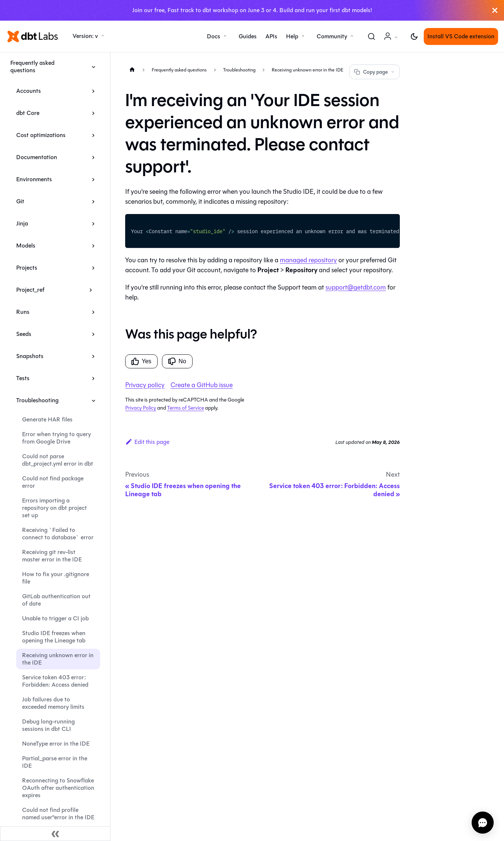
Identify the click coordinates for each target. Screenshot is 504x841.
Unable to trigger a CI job (55, 618)
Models (26, 246)
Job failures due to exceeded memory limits (53, 703)
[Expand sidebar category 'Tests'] (93, 378)
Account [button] (392, 40)
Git (20, 201)
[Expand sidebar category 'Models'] (93, 246)
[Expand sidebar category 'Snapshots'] (93, 356)
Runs (23, 312)
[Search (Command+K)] (371, 36)
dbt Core (28, 113)
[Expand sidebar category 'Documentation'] (93, 157)
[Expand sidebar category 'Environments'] (93, 179)
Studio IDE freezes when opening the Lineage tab (54, 637)
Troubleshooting (37, 400)
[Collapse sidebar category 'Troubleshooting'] (93, 400)
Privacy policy (145, 385)
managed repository (308, 260)
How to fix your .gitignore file (56, 578)
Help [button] (292, 36)
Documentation (37, 157)
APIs (271, 36)
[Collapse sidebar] (55, 834)
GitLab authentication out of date (56, 600)
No (177, 361)
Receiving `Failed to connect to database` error (58, 534)
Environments (34, 179)
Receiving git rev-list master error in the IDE (52, 556)
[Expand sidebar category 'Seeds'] (93, 334)
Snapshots (30, 356)
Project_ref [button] (30, 290)
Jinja (22, 223)
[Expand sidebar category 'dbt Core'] (93, 113)
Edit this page (147, 442)
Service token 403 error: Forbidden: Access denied (55, 681)
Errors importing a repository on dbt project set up (54, 508)
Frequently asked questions (32, 66)
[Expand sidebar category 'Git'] (93, 202)
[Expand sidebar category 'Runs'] (93, 312)
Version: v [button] (85, 36)
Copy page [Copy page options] (375, 72)
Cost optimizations (41, 135)
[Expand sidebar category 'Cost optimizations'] (93, 135)
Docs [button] (214, 36)
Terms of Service (186, 408)
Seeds (24, 334)
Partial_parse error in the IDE (55, 762)
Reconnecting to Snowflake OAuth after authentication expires (58, 788)
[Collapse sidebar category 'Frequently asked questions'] (93, 67)
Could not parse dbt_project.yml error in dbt (58, 460)
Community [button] (332, 36)
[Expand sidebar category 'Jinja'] (93, 224)
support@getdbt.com (356, 287)
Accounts (29, 91)
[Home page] (132, 69)
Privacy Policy (141, 408)
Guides (248, 36)
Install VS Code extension (461, 36)
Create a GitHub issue (202, 385)
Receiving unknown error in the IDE (58, 659)
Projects (27, 268)
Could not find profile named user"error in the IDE (58, 814)
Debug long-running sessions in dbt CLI (48, 725)
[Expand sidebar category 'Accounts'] (93, 91)
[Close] (495, 10)
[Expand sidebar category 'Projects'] (93, 268)
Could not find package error (53, 482)
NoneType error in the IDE (56, 744)
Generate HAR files (47, 419)
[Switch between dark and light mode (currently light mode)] (414, 36)
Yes (141, 361)
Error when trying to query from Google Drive (57, 438)
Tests (23, 378)
